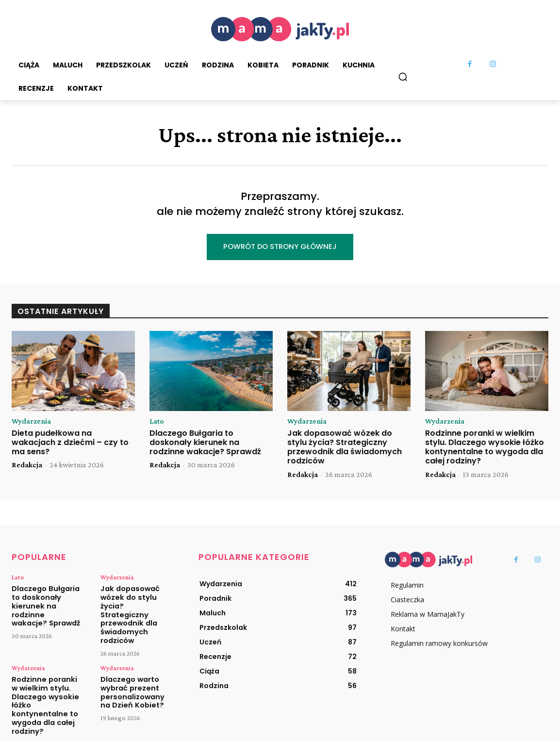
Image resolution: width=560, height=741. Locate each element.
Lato (157, 422)
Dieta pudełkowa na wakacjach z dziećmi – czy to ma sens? (70, 443)
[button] (403, 77)
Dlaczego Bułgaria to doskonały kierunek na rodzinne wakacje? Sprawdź (205, 443)
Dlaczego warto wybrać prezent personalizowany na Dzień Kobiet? (135, 675)
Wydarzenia (32, 422)
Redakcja (27, 466)
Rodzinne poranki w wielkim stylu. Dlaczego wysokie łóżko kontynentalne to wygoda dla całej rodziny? (485, 448)
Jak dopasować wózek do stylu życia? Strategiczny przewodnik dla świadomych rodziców (345, 448)
